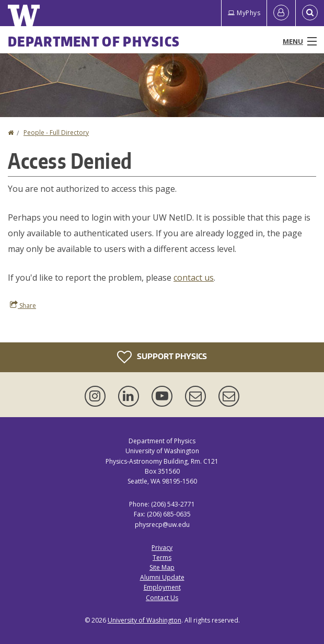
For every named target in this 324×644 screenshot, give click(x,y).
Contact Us (162, 598)
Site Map (162, 567)
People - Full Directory (56, 133)
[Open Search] (310, 13)
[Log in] (281, 13)
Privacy (162, 548)
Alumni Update (162, 577)
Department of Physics (94, 41)
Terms (162, 557)
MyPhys (244, 13)
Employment (162, 587)
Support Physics (162, 357)
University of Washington (144, 620)
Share (23, 305)
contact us (194, 278)
